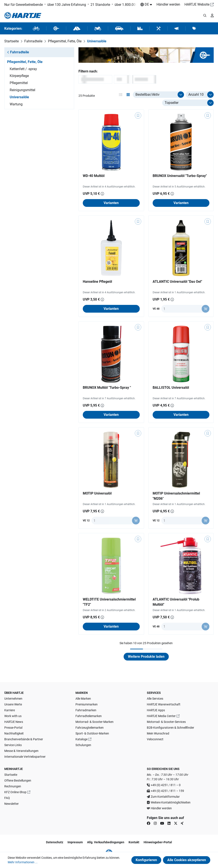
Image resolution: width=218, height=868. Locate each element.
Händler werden (168, 4)
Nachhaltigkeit (14, 733)
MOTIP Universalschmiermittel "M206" (176, 496)
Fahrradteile (18, 52)
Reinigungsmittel (22, 90)
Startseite (11, 775)
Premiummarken (87, 704)
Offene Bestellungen (18, 780)
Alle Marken (83, 699)
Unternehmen (13, 699)
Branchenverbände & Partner (24, 739)
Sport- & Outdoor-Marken (92, 733)
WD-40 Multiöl (94, 176)
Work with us (13, 716)
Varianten (111, 203)
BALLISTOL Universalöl (171, 388)
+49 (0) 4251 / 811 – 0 (166, 785)
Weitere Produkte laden (146, 657)
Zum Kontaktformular (165, 797)
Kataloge (81, 739)
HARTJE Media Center (161, 716)
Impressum (75, 842)
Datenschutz (55, 842)
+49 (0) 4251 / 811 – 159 (167, 791)
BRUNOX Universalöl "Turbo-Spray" (180, 176)
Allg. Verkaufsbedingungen (106, 842)
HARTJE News (14, 722)
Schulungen (83, 745)
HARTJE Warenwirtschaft (164, 704)
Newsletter (12, 804)
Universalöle (19, 97)
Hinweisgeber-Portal (158, 842)
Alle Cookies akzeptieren (187, 860)
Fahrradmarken (86, 710)
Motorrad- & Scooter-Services (166, 722)
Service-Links (13, 745)
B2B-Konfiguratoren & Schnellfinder (170, 728)
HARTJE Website (197, 4)
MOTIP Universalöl (97, 493)
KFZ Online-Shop (15, 792)
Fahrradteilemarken (89, 716)
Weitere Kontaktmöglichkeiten (171, 802)
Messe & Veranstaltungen (21, 751)
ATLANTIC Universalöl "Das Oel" (177, 282)
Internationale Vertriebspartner (25, 757)
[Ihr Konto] (212, 15)
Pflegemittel (19, 83)
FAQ (7, 798)
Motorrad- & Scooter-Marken (94, 722)
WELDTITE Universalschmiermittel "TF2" (109, 602)
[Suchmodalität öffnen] (205, 15)
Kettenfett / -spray (23, 69)
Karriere (10, 710)
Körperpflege (19, 76)
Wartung (16, 104)
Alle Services (155, 699)
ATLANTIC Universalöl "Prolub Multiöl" (176, 602)
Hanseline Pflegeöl (97, 282)
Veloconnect (155, 739)
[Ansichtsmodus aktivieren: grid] (128, 95)
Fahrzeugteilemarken (90, 728)
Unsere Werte (13, 704)
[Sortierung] (188, 103)
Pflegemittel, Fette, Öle (25, 62)
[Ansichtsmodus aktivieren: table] (121, 95)
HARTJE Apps (156, 710)
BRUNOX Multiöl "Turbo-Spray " (107, 388)
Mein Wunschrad (158, 733)
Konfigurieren (146, 860)
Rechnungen (13, 786)
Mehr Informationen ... (23, 862)
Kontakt (134, 842)
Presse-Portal (13, 728)
